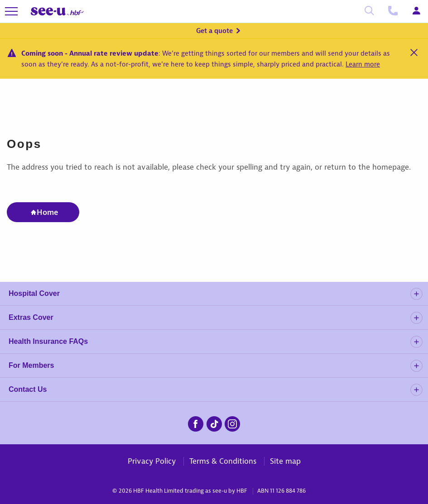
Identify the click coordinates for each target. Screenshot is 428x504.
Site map (285, 461)
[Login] (416, 11)
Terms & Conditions (223, 461)
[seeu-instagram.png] (232, 423)
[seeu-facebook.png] (196, 423)
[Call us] (393, 11)
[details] (416, 294)
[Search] (369, 11)
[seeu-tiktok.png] (214, 423)
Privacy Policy (152, 461)
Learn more (363, 64)
